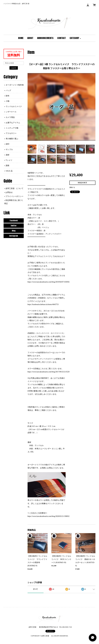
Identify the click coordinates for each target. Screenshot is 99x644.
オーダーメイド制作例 (15, 85)
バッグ (8, 90)
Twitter (14, 226)
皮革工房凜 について (14, 188)
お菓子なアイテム (13, 123)
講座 (8, 166)
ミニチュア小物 (12, 128)
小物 (8, 101)
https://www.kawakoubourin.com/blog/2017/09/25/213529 (49, 372)
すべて (35, 589)
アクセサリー (11, 133)
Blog (14, 231)
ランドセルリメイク (14, 106)
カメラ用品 (10, 117)
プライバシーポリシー (14, 196)
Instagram (14, 236)
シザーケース (11, 112)
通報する (72, 187)
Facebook (14, 221)
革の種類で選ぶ (12, 139)
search (14, 68)
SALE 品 (9, 171)
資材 (8, 155)
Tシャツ (9, 160)
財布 (8, 96)
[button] (75, 38)
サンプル (9, 150)
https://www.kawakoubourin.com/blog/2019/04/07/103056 (49, 282)
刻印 (8, 144)
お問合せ (9, 192)
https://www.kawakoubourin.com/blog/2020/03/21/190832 (49, 516)
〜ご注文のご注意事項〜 (37, 513)
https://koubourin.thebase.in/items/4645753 (43, 304)
